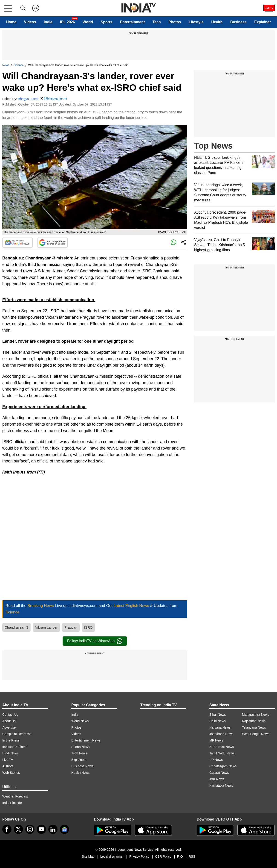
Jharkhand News (221, 734)
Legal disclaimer (112, 856)
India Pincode (12, 803)
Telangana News (254, 727)
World (88, 22)
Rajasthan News (254, 721)
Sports (107, 22)
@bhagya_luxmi (55, 98)
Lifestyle (196, 22)
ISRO (88, 627)
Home (11, 22)
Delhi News (218, 721)
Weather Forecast (15, 796)
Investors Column (15, 747)
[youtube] (41, 829)
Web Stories (11, 773)
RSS (192, 856)
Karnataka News (221, 786)
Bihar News (218, 715)
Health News (80, 773)
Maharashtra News (256, 715)
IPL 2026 (68, 22)
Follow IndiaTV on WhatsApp (95, 641)
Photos (175, 22)
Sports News (80, 747)
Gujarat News (219, 773)
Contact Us (10, 715)
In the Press (11, 740)
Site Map (88, 856)
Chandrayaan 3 (16, 627)
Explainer (263, 22)
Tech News (79, 753)
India (48, 22)
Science (19, 65)
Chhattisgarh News (223, 766)
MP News (216, 740)
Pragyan (71, 627)
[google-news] (64, 829)
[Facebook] (7, 829)
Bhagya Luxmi (28, 99)
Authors (8, 766)
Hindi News (10, 753)
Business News (82, 766)
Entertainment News (86, 740)
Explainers (79, 760)
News (6, 65)
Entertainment (133, 22)
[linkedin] (53, 829)
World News (80, 721)
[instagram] (30, 829)
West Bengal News (256, 734)
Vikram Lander (46, 627)
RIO (180, 856)
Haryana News (220, 727)
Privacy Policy (139, 856)
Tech (157, 22)
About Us (9, 721)
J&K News (217, 779)
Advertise (9, 727)
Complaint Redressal (17, 734)
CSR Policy (163, 856)
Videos (30, 22)
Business (238, 22)
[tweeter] (18, 829)
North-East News (222, 747)
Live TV (8, 760)
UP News (216, 760)
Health (217, 22)
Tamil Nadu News (222, 753)
